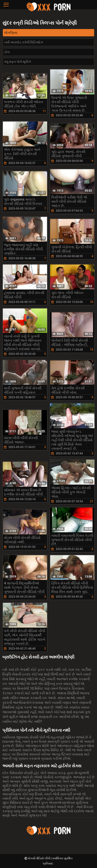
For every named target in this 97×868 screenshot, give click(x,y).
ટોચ (7, 52)
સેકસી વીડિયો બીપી (39, 858)
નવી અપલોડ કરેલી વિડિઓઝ (24, 42)
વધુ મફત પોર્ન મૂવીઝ (18, 62)
